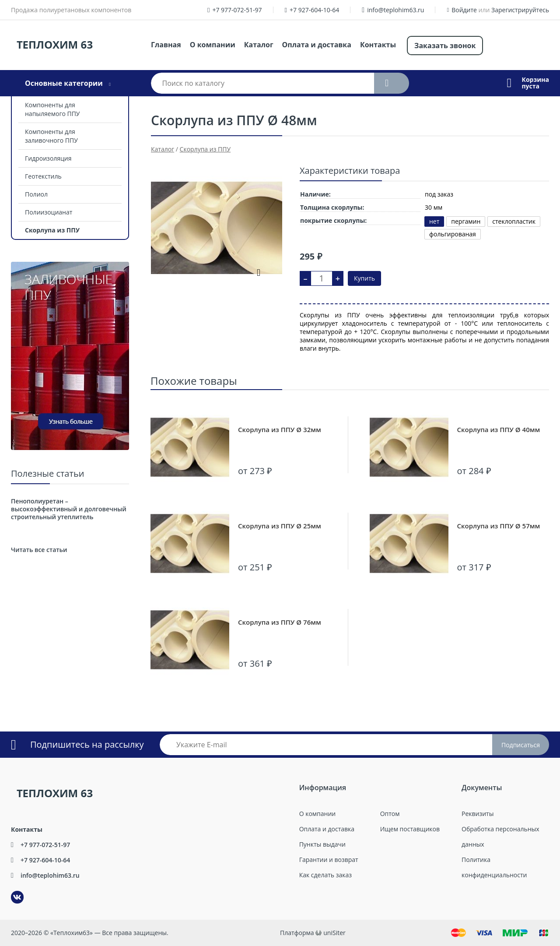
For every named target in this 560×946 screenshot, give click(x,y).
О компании (213, 45)
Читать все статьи (39, 550)
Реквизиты (478, 814)
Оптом (390, 814)
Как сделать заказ (325, 875)
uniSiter (334, 933)
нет (434, 221)
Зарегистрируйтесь (520, 10)
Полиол (36, 194)
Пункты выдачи (322, 844)
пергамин (466, 221)
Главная (166, 45)
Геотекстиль (43, 176)
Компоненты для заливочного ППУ (51, 136)
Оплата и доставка (317, 45)
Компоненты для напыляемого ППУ (52, 109)
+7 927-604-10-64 (314, 10)
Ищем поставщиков (410, 829)
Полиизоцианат (49, 212)
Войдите (464, 10)
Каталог (259, 45)
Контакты (378, 45)
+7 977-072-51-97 (237, 10)
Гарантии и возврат (329, 860)
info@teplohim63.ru (395, 10)
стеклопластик (514, 221)
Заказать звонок (445, 46)
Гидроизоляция (48, 158)
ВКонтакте (12, 891)
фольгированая (453, 234)
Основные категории (64, 83)
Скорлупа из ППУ (52, 230)
